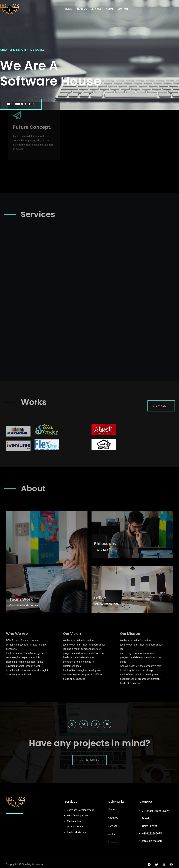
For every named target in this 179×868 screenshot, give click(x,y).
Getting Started (21, 104)
